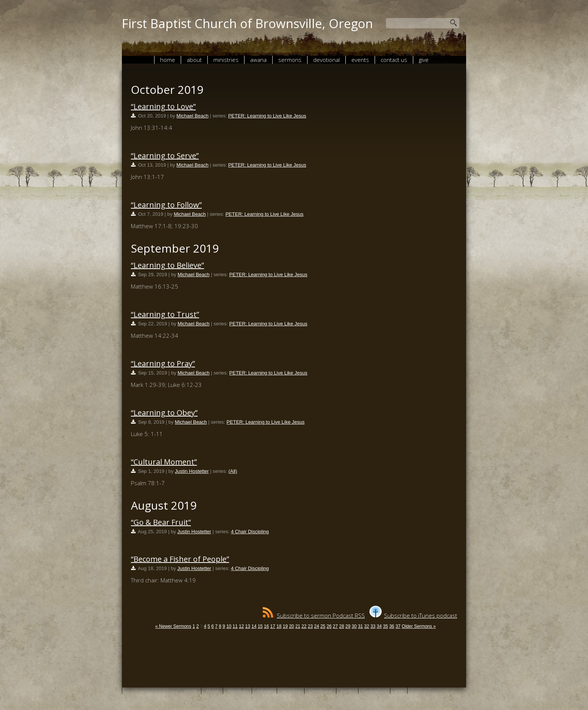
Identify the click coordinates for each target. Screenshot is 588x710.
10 (229, 626)
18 (279, 626)
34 (379, 626)
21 (298, 626)
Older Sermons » (419, 626)
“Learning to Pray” (163, 363)
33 (373, 626)
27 (335, 626)
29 (348, 626)
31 (360, 626)
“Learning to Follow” (166, 205)
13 (248, 626)
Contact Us (394, 60)
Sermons (290, 60)
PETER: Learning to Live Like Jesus (267, 116)
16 (266, 626)
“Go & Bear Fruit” (161, 522)
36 (392, 626)
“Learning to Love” (163, 106)
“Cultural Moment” (164, 462)
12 (241, 626)
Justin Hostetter (192, 471)
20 (292, 626)
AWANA (258, 60)
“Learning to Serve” (165, 156)
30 (354, 626)
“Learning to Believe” (167, 265)
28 (341, 626)
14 (254, 626)
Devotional (326, 60)
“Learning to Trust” (165, 314)
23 (310, 626)
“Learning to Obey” (164, 413)
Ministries (226, 60)
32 (367, 626)
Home (168, 60)
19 (285, 626)
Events (360, 60)
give (424, 60)
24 (316, 626)
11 (235, 626)
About (194, 60)
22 (304, 626)
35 (385, 626)
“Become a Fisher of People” (180, 559)
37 (398, 626)
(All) (233, 471)
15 (260, 626)
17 (273, 626)
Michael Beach (193, 116)
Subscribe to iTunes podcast (413, 615)
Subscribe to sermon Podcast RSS (314, 615)
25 (323, 626)
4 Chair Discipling (250, 532)
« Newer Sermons (173, 626)
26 (329, 626)
